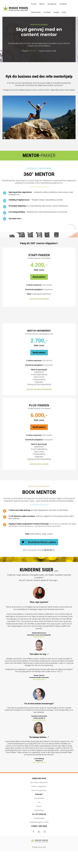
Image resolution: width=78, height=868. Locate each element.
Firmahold (63, 4)
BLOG (64, 12)
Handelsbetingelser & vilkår (39, 822)
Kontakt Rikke (39, 798)
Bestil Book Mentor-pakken (39, 542)
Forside (34, 4)
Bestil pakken (39, 277)
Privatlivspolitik (39, 818)
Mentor (42, 4)
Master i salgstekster (39, 786)
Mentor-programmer (39, 790)
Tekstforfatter (36, 12)
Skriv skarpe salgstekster (39, 782)
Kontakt (56, 12)
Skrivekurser (52, 4)
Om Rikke (47, 12)
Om (39, 802)
